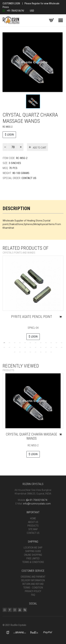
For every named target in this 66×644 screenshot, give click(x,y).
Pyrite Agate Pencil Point (32, 317)
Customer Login (11, 3)
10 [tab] (51, 343)
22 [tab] (51, 347)
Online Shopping (33, 555)
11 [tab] (56, 343)
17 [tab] (25, 347)
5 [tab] (25, 343)
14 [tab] (10, 347)
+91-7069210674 (13, 11)
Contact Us (29, 178)
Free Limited (33, 558)
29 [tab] (36, 352)
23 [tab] (56, 347)
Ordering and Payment (33, 577)
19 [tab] (36, 347)
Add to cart (40, 148)
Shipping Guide (33, 551)
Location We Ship (33, 548)
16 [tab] (20, 347)
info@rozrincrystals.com (37, 504)
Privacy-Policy (33, 591)
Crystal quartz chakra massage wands (32, 436)
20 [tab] (41, 347)
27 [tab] (25, 352)
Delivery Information (33, 580)
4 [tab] (20, 343)
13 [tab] (4, 347)
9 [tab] (46, 343)
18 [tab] (30, 347)
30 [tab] (41, 352)
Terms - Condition (33, 588)
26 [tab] (20, 352)
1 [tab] (4, 343)
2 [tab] (10, 343)
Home (33, 518)
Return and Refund (33, 584)
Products (33, 526)
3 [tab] (15, 343)
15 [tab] (15, 347)
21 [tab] (46, 347)
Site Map (33, 529)
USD (32, 11)
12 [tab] (62, 343)
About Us (33, 522)
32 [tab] (51, 352)
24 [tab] (62, 347)
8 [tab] (41, 343)
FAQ (33, 595)
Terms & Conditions (33, 562)
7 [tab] (36, 343)
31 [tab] (46, 352)
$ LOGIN (9, 135)
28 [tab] (30, 352)
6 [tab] (30, 343)
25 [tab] (15, 352)
